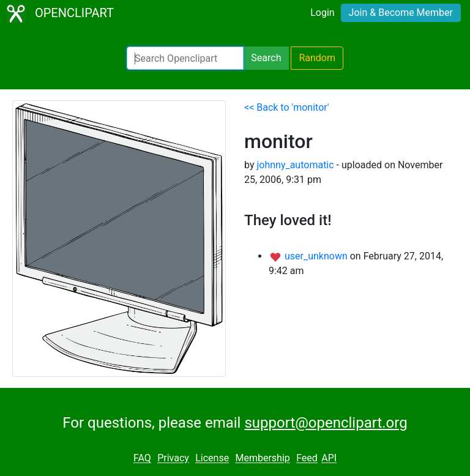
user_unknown (317, 256)
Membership (262, 459)
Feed (307, 459)
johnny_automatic (295, 165)
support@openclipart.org (326, 423)
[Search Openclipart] (185, 58)
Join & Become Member (401, 13)
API (329, 459)
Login (322, 13)
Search (266, 58)
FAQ (142, 459)
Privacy (173, 459)
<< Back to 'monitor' (287, 107)
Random (317, 58)
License (212, 459)
